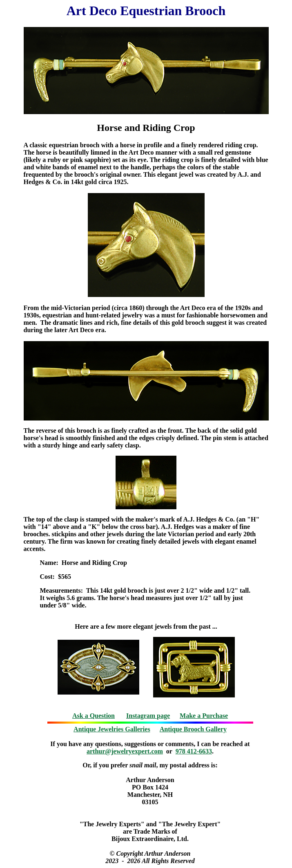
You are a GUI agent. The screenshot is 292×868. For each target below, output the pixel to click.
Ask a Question (94, 716)
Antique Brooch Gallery (193, 729)
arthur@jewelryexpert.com (125, 751)
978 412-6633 (194, 751)
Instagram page (148, 716)
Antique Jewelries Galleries (112, 729)
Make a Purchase (204, 716)
